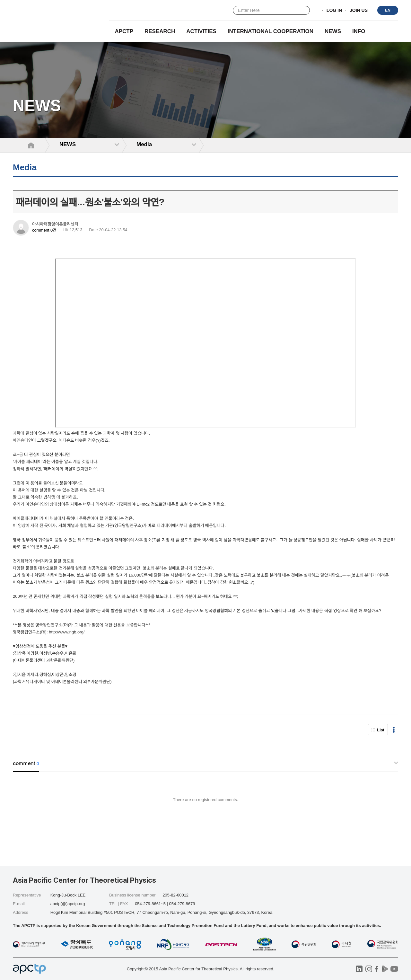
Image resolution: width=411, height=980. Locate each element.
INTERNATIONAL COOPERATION (271, 31)
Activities (201, 31)
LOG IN (334, 11)
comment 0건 (44, 230)
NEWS (333, 31)
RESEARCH (160, 31)
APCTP (124, 31)
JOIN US (359, 11)
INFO (359, 31)
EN (388, 10)
